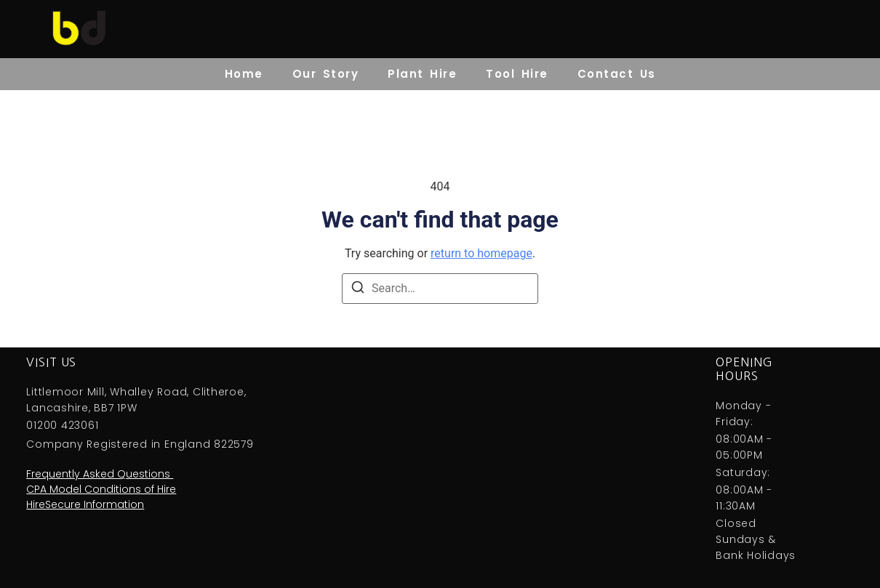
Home (244, 74)
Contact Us (617, 74)
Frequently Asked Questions (100, 474)
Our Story (326, 74)
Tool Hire (517, 74)
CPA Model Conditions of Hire (101, 489)
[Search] (358, 290)
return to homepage (481, 253)
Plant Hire (422, 74)
